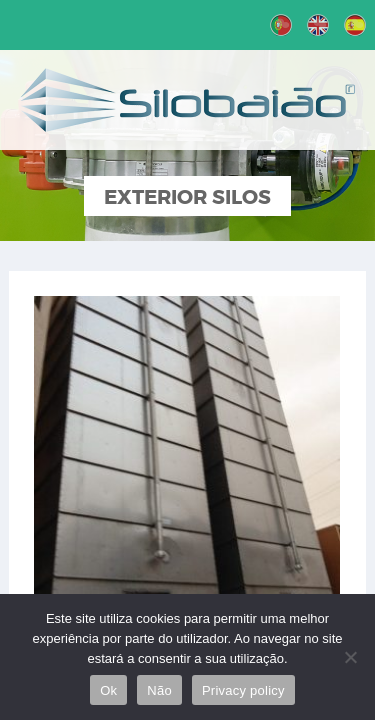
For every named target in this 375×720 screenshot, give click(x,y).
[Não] (350, 657)
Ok (108, 690)
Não (159, 690)
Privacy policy (243, 690)
